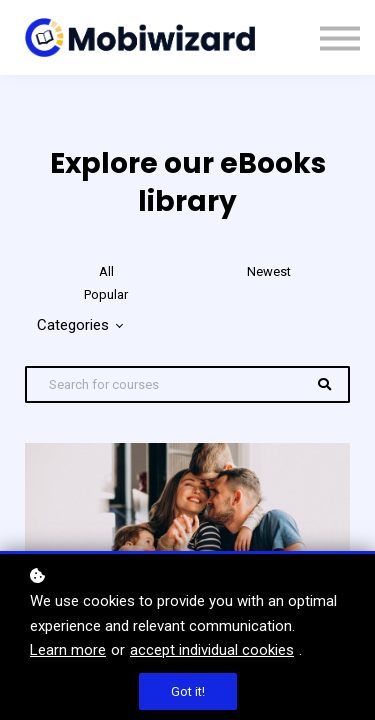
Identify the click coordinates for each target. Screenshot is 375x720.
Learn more (68, 650)
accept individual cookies (212, 650)
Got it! (188, 691)
